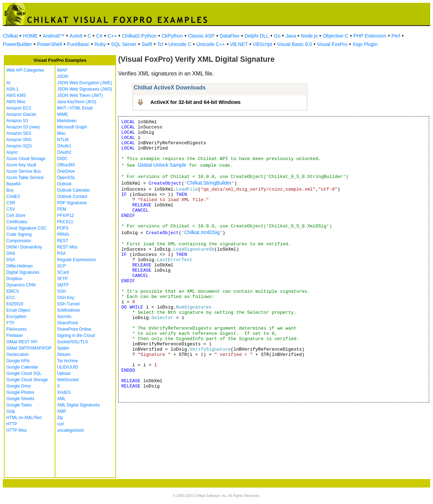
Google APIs (18, 361)
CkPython (172, 36)
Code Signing (19, 234)
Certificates (17, 222)
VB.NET (239, 44)
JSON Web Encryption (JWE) (84, 83)
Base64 (13, 184)
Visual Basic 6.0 (294, 44)
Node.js (309, 36)
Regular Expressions (77, 260)
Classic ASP (201, 36)
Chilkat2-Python (139, 36)
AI (8, 83)
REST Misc (68, 247)
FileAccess (16, 329)
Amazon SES (19, 133)
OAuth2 (64, 152)
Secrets (64, 317)
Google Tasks (19, 405)
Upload (64, 373)
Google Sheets (20, 399)
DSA (11, 260)
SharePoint (67, 323)
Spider (63, 348)
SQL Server (124, 44)
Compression (19, 241)
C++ (112, 36)
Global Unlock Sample (162, 165)
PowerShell (50, 44)
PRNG (63, 234)
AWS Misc (16, 102)
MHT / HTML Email (75, 108)
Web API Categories (25, 70)
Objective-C (335, 36)
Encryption (16, 317)
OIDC (62, 159)
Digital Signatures (23, 272)
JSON (63, 77)
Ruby (100, 44)
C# (99, 36)
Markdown (67, 121)
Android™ (54, 36)
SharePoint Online (74, 329)
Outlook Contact (72, 197)
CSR (11, 203)
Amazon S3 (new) (23, 127)
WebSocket (68, 380)
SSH (62, 291)
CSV (11, 209)
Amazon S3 (17, 121)
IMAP (62, 70)
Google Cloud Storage (27, 380)
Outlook (64, 184)
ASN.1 (12, 89)
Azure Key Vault (21, 165)
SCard (63, 272)
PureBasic (78, 44)
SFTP (63, 279)
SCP (62, 266)
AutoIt (76, 36)
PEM (62, 209)
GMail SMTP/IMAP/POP (29, 348)
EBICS (13, 291)
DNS (11, 253)
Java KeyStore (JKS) (77, 102)
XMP (62, 411)
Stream (64, 354)
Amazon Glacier (21, 114)
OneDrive (66, 171)
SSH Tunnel (68, 304)
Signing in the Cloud (76, 336)
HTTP (12, 424)
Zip (60, 418)
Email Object (18, 310)
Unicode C (180, 44)
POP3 (63, 228)
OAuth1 (64, 146)
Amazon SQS (19, 146)
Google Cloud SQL (24, 373)
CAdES (13, 197)
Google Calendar (22, 367)
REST (63, 241)
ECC (11, 298)
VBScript (262, 44)
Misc (62, 133)
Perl (396, 36)
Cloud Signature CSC (26, 228)
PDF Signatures (72, 203)
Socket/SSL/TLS (73, 342)
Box (10, 190)
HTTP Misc (17, 430)
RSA (62, 253)
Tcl (160, 44)
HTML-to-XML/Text (24, 418)
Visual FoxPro (332, 44)
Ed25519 (15, 304)
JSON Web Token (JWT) (80, 95)
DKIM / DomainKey (24, 247)
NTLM (63, 140)
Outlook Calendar (73, 190)
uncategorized (70, 430)
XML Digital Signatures (79, 405)
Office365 (66, 165)
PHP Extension (370, 36)
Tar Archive (67, 361)
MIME (63, 114)
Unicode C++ (211, 44)
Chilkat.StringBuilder (209, 183)
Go (277, 36)
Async (12, 152)
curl (60, 424)
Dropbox (14, 279)
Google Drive (19, 386)
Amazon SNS (19, 140)
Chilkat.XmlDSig (202, 232)
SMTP (63, 285)
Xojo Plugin (365, 44)
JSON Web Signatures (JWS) (85, 89)
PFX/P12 (66, 215)
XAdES (64, 392)
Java (291, 36)
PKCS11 (65, 222)
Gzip (11, 411)
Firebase (15, 336)
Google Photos (20, 392)
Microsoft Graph (72, 127)
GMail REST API (22, 342)
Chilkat (10, 36)
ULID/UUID (68, 367)
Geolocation (18, 354)
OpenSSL (66, 178)
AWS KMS (16, 95)
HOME (30, 36)
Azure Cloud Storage (26, 159)
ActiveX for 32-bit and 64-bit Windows (195, 102)
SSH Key (66, 298)
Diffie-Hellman (19, 266)
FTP (10, 323)
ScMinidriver (69, 310)
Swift (147, 44)
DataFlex (230, 36)
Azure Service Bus (24, 171)
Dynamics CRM (21, 285)
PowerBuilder (17, 44)
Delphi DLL (256, 36)
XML (62, 399)
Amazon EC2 (19, 108)
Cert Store (16, 215)
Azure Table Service (25, 178)
